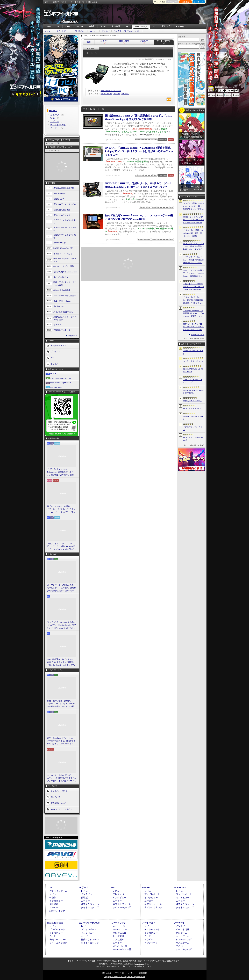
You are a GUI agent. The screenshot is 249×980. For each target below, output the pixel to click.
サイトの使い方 (78, 2)
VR (127, 26)
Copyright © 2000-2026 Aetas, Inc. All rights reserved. (124, 977)
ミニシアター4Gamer (62, 301)
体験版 (53, 898)
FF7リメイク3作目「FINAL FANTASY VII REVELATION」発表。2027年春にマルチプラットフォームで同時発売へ (194, 327)
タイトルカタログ (90, 907)
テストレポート (63, 31)
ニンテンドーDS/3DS (89, 923)
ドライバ (106, 31)
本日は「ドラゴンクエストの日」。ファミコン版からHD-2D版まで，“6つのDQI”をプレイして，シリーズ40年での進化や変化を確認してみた (62, 547)
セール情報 (118, 936)
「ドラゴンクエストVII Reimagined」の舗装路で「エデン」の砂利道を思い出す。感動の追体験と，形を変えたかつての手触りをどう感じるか (61, 472)
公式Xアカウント (59, 2)
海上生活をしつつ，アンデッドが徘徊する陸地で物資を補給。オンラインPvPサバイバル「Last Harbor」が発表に (194, 247)
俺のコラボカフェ (61, 277)
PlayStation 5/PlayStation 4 (61, 383)
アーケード (179, 923)
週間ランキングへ (198, 335)
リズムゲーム (183, 943)
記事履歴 (186, 2)
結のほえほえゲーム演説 (64, 266)
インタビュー (80, 31)
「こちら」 (140, 964)
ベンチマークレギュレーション (127, 31)
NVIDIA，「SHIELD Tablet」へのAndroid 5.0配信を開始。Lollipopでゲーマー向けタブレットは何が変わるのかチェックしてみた (139, 151)
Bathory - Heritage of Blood (193, 418)
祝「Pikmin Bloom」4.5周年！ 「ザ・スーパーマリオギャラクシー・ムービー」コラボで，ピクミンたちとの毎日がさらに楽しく (61, 509)
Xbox (67, 26)
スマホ (103, 26)
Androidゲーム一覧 (122, 949)
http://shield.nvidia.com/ (111, 91)
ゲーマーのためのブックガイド (65, 260)
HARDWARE (106, 93)
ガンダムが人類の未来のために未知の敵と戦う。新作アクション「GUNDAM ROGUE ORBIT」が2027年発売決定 (194, 206)
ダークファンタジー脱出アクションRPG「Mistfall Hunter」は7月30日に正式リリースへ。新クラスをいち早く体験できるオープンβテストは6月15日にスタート (194, 273)
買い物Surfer (59, 306)
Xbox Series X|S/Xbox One (61, 378)
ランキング (199, 2)
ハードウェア (141, 27)
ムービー (94, 31)
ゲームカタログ (184, 949)
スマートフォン (118, 923)
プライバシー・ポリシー (126, 973)
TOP (49, 26)
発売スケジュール (90, 904)
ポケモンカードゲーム (193, 401)
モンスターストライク (193, 408)
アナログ (166, 26)
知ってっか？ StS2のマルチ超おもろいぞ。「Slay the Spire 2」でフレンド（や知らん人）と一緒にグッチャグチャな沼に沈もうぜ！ (62, 625)
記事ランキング (57, 911)
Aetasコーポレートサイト (61, 809)
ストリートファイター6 (193, 361)
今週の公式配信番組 (62, 210)
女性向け (116, 26)
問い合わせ (93, 2)
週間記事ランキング (59, 345)
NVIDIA (125, 93)
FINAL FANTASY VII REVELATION (193, 370)
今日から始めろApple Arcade (65, 272)
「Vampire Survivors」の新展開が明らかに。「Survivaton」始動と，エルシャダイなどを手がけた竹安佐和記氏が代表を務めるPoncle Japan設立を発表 (194, 314)
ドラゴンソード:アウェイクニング (193, 381)
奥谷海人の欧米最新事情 (64, 188)
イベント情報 (183, 929)
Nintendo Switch (57, 387)
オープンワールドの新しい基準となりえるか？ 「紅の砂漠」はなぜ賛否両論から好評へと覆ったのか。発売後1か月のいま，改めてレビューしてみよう (62, 588)
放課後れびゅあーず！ (63, 330)
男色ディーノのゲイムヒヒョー (65, 222)
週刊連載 (54, 904)
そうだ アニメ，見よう (63, 253)
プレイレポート (121, 894)
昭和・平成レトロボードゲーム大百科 (65, 284)
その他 (179, 946)
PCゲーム (54, 374)
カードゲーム (183, 936)
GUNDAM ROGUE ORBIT (193, 352)
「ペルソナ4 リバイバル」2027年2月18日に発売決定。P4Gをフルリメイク (193, 300)
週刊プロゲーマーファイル (65, 204)
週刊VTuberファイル (62, 215)
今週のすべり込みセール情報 (65, 236)
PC (58, 26)
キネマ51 (57, 325)
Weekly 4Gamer (60, 193)
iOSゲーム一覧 (120, 946)
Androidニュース (121, 929)
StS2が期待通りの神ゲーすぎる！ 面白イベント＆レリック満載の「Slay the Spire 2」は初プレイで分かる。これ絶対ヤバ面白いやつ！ (62, 662)
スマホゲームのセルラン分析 (65, 229)
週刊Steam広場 (60, 243)
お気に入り (172, 2)
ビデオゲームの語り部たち (65, 295)
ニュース (55, 115)
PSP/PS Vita (180, 887)
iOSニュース (119, 926)
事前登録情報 (119, 933)
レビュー (48, 31)
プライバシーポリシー (60, 791)
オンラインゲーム (58, 891)
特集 (53, 118)
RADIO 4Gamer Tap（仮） (64, 248)
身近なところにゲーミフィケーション (65, 318)
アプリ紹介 (118, 939)
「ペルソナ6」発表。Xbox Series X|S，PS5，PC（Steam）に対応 (193, 233)
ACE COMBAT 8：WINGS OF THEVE (193, 392)
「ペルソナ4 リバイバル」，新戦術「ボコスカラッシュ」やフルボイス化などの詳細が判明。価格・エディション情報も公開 (193, 260)
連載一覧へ (73, 336)
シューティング (184, 939)
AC (155, 26)
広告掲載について (58, 803)
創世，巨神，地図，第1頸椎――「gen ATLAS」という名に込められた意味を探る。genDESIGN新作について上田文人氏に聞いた (61, 704)
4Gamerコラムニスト (62, 290)
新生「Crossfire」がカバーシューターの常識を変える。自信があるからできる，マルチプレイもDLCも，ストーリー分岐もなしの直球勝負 (61, 741)
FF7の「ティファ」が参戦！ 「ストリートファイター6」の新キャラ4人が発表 (193, 220)
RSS (46, 2)
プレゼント (55, 352)
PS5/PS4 (79, 26)
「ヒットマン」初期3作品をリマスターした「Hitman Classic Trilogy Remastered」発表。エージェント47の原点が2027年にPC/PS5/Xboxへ (193, 287)
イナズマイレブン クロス (193, 428)
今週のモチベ (59, 199)
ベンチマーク (151, 943)
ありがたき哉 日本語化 (63, 312)
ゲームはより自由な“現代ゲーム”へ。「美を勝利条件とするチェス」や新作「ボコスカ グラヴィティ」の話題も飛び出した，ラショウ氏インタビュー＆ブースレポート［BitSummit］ (62, 778)
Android (117, 93)
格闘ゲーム (182, 933)
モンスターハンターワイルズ (193, 439)
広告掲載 (143, 973)
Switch (92, 26)
